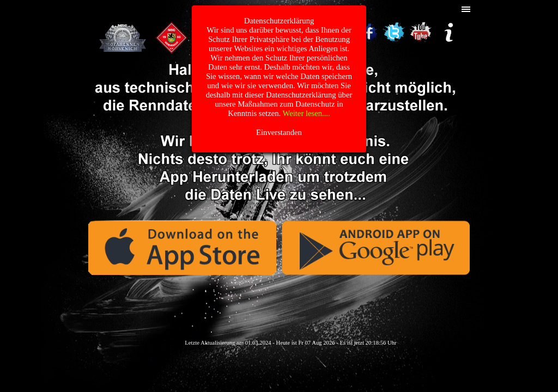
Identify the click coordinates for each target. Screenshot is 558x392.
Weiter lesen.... (307, 113)
